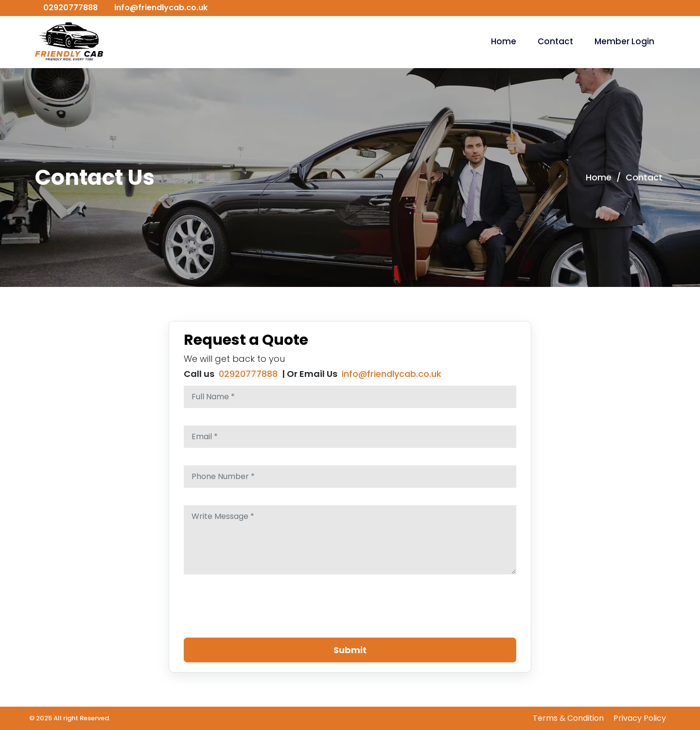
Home (504, 41)
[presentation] (258, 611)
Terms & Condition (568, 718)
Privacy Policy (640, 718)
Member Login (624, 41)
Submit (350, 650)
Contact (555, 41)
